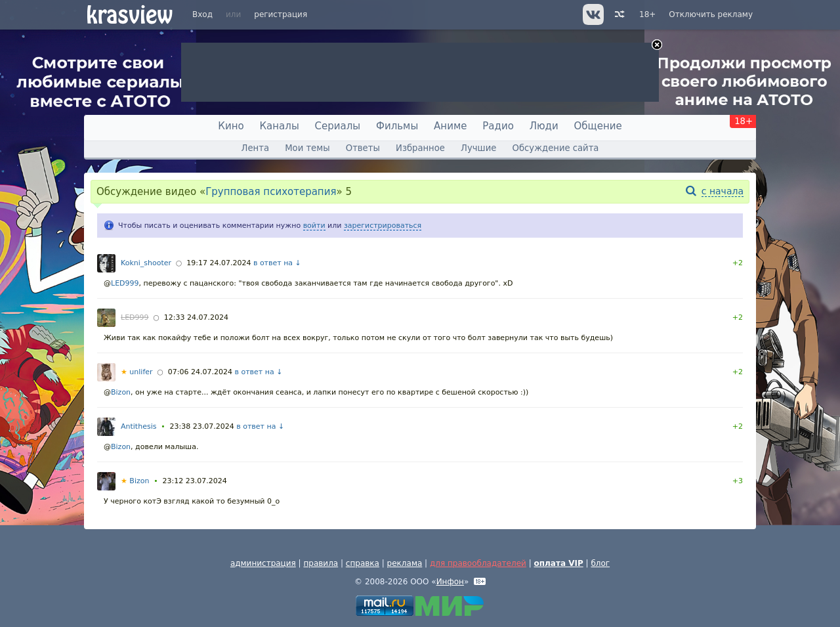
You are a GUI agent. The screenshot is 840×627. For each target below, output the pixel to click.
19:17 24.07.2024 (219, 263)
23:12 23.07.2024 (195, 481)
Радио (498, 126)
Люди (544, 126)
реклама (405, 563)
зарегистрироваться (383, 226)
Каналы (279, 126)
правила (321, 563)
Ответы (363, 148)
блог (600, 563)
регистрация (281, 14)
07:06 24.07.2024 (200, 372)
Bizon (121, 392)
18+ (647, 14)
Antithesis (138, 426)
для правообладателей (478, 563)
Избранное (420, 148)
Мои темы (307, 148)
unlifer (137, 372)
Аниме (450, 126)
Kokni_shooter (146, 263)
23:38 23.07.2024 (202, 426)
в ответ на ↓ (277, 263)
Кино (231, 126)
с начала (723, 191)
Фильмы (397, 126)
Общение (598, 126)
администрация (263, 563)
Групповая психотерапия (271, 192)
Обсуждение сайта (556, 148)
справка (363, 563)
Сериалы (338, 126)
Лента (255, 148)
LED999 (125, 283)
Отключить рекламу (711, 14)
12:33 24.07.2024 (196, 317)
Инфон (450, 582)
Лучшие (478, 148)
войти (314, 226)
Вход (202, 14)
